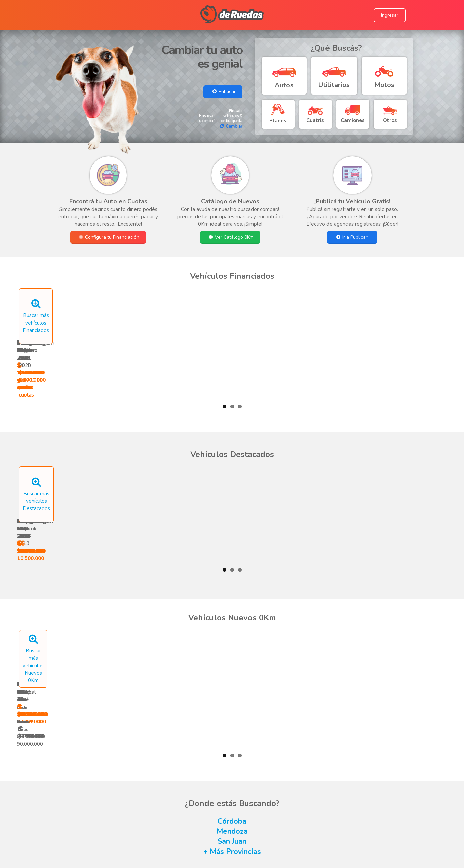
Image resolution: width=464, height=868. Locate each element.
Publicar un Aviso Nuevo (215, 842)
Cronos (337, 611)
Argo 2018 (337, 466)
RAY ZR (266, 607)
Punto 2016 (195, 325)
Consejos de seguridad (209, 820)
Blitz (195, 611)
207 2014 (409, 466)
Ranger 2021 (52, 325)
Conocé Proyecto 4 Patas (339, 820)
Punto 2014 (409, 325)
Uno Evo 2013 (124, 466)
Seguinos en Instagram (336, 805)
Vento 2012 (266, 325)
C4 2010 (266, 466)
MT (409, 607)
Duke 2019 (195, 466)
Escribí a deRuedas (204, 805)
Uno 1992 (52, 466)
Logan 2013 (337, 325)
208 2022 (124, 325)
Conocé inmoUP (328, 827)
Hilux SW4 (52, 611)
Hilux (124, 611)
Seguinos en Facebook (336, 798)
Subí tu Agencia (205, 835)
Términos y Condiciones (210, 813)
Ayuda (190, 798)
